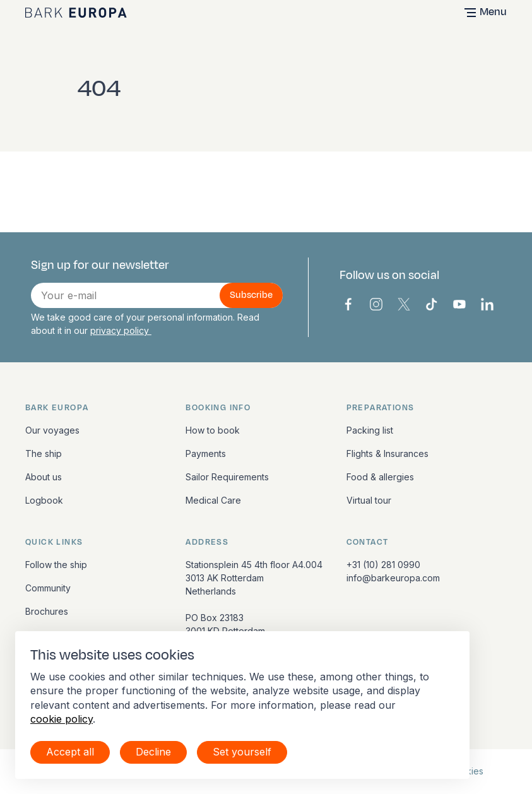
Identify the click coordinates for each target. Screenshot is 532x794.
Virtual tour (369, 500)
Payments (206, 453)
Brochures (47, 611)
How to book (213, 430)
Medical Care (213, 500)
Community (48, 588)
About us (44, 477)
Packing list (370, 430)
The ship (44, 453)
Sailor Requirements (227, 477)
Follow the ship (56, 565)
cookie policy (62, 719)
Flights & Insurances (387, 453)
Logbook (44, 500)
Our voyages (52, 430)
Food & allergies (380, 477)
